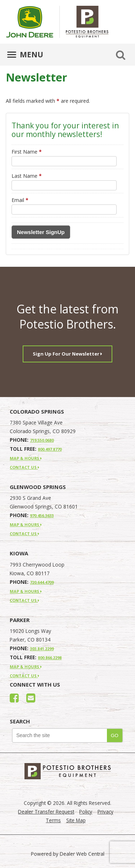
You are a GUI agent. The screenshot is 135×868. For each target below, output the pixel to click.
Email (20, 200)
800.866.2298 (50, 658)
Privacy (105, 812)
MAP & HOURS (26, 458)
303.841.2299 (42, 649)
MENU (25, 54)
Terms (53, 820)
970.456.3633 (42, 515)
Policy (86, 812)
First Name (27, 152)
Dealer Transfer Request (46, 812)
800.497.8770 (50, 449)
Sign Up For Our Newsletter (67, 354)
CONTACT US (24, 467)
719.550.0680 (42, 440)
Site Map (76, 820)
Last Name (27, 176)
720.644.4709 (42, 582)
